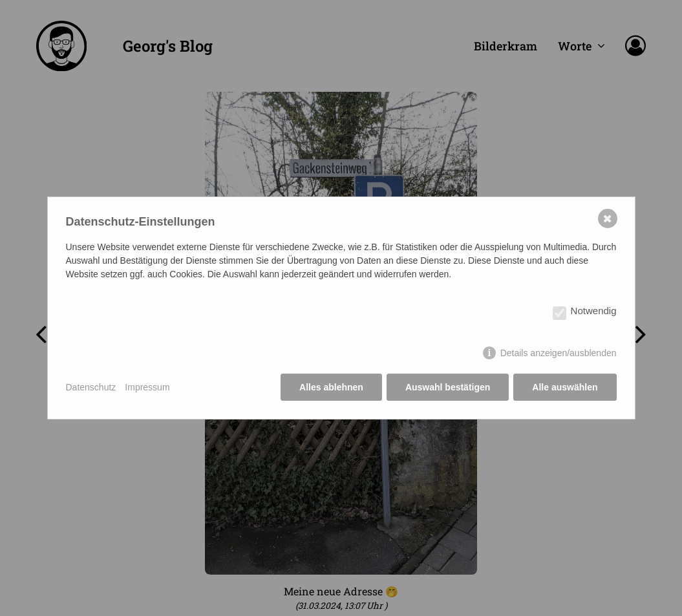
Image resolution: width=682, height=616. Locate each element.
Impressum (147, 387)
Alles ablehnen (331, 387)
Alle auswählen (565, 387)
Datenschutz (91, 387)
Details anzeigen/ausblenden (559, 353)
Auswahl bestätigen (448, 387)
